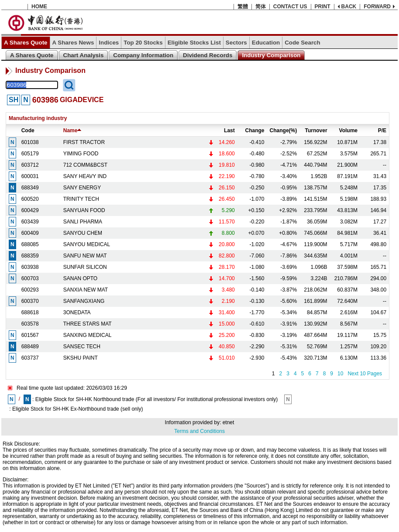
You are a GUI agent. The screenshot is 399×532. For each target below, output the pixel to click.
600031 (30, 176)
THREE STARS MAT (88, 324)
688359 (30, 256)
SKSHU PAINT (81, 358)
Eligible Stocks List (194, 43)
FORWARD (377, 7)
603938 (30, 267)
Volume (348, 130)
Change (255, 130)
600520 (30, 199)
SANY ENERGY (82, 188)
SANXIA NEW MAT (86, 290)
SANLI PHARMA (83, 222)
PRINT (323, 7)
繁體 (243, 7)
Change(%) (284, 130)
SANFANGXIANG (84, 301)
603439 (30, 222)
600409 (30, 233)
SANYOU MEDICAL (87, 244)
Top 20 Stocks (143, 43)
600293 (30, 290)
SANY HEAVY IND (85, 176)
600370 (30, 301)
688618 (30, 312)
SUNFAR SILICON (85, 267)
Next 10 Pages (365, 374)
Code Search (302, 43)
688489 (30, 347)
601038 (30, 142)
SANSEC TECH (82, 347)
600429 (30, 210)
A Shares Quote (26, 43)
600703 (30, 278)
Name (72, 130)
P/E (382, 130)
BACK (349, 7)
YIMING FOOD (81, 154)
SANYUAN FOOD (84, 210)
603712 (30, 165)
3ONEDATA (77, 312)
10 (340, 374)
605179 (30, 154)
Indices (109, 43)
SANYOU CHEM (83, 233)
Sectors (236, 43)
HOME (39, 7)
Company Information (143, 55)
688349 (30, 188)
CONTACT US (290, 7)
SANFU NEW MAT (85, 256)
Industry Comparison (271, 55)
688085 (30, 244)
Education (266, 43)
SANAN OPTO (80, 278)
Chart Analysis (84, 55)
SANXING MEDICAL (88, 335)
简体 (261, 7)
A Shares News (73, 43)
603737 (30, 358)
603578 (30, 324)
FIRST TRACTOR (84, 142)
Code (28, 130)
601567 (30, 335)
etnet (229, 422)
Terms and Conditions (199, 431)
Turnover (316, 130)
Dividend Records (208, 55)
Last (229, 130)
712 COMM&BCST (85, 165)
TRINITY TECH (81, 199)
